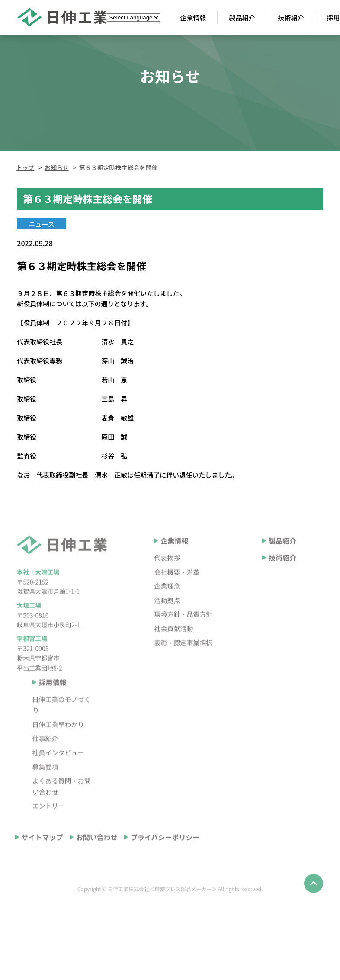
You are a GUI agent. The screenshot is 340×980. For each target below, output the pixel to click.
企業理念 (167, 605)
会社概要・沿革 (177, 591)
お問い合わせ (97, 856)
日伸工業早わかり (58, 744)
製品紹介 (282, 560)
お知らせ (55, 167)
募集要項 (45, 786)
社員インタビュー (58, 772)
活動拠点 (167, 619)
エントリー (49, 825)
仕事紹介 (45, 757)
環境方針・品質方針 (183, 633)
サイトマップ (42, 856)
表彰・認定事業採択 (183, 662)
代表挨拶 (167, 577)
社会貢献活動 (173, 647)
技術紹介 (282, 577)
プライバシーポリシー (165, 856)
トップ (24, 167)
